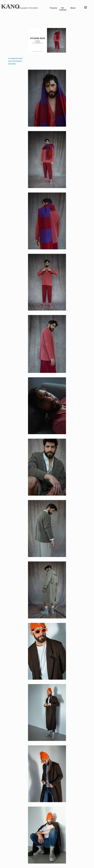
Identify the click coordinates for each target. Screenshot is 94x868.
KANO (10, 6)
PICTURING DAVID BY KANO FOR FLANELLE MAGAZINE (15, 61)
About (73, 8)
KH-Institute (63, 9)
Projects (54, 8)
